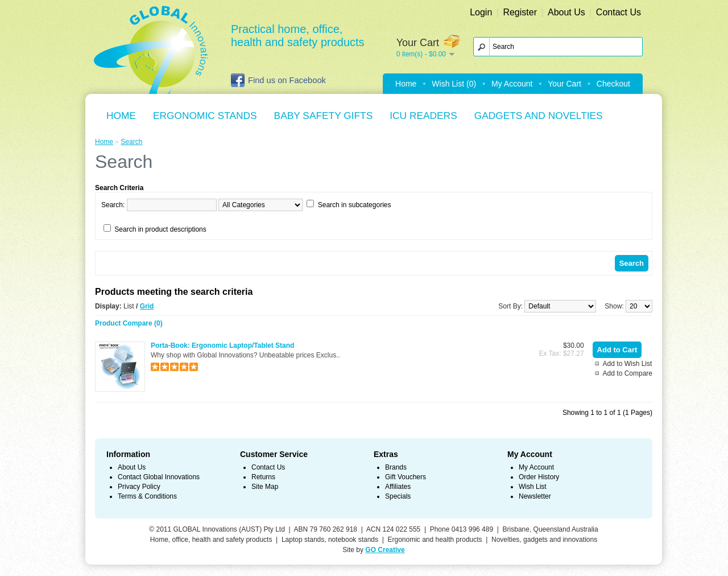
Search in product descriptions (160, 229)
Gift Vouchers (406, 477)
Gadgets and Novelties (539, 116)
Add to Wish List (628, 364)
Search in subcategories (355, 205)
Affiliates (398, 487)
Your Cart (564, 84)
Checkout (613, 84)
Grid (147, 306)
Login (481, 12)
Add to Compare (628, 373)
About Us (566, 12)
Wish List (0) (454, 84)
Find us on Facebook (278, 80)
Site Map (265, 487)
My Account (512, 84)
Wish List (533, 487)
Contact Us (619, 12)
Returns (263, 477)
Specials (398, 496)
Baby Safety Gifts (324, 116)
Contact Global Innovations (159, 477)
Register (520, 12)
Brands (396, 467)
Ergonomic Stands (205, 116)
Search (131, 142)
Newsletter (535, 496)
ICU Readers (423, 116)
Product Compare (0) (129, 323)
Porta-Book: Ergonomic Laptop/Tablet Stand (222, 345)
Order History (539, 477)
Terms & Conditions (147, 496)
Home (406, 84)
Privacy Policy (139, 487)
